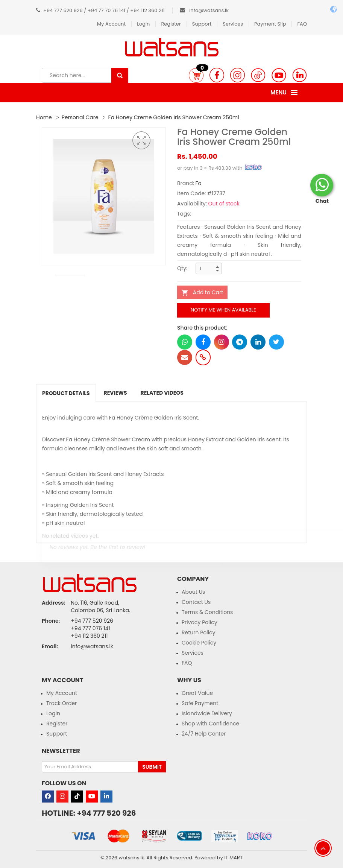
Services (233, 24)
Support (202, 24)
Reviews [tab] (115, 393)
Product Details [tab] (66, 393)
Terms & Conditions (207, 612)
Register (171, 24)
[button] (196, 75)
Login (143, 24)
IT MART (233, 858)
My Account (111, 24)
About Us (193, 592)
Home (44, 117)
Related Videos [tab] (162, 393)
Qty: (182, 268)
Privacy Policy (200, 622)
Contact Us (196, 602)
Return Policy (199, 632)
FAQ (302, 24)
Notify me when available (223, 310)
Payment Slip (270, 24)
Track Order (61, 703)
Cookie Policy (199, 643)
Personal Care (80, 117)
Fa (198, 183)
